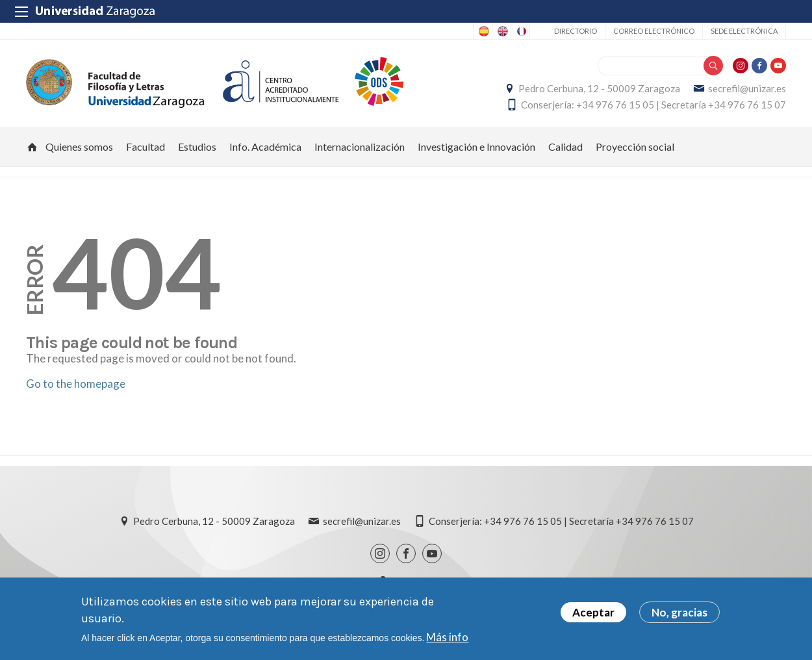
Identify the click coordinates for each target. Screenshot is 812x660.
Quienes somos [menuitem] (79, 146)
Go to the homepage (76, 384)
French (520, 31)
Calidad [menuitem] (565, 146)
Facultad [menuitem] (146, 146)
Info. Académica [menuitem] (265, 146)
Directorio (576, 31)
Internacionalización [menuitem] (360, 146)
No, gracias (679, 612)
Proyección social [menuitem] (635, 146)
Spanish (483, 31)
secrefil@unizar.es (747, 88)
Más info (447, 637)
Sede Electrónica (744, 31)
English (501, 31)
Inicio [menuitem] (32, 147)
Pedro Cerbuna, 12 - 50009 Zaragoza (599, 88)
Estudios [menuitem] (197, 146)
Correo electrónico (654, 31)
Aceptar (593, 612)
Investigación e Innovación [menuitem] (476, 146)
